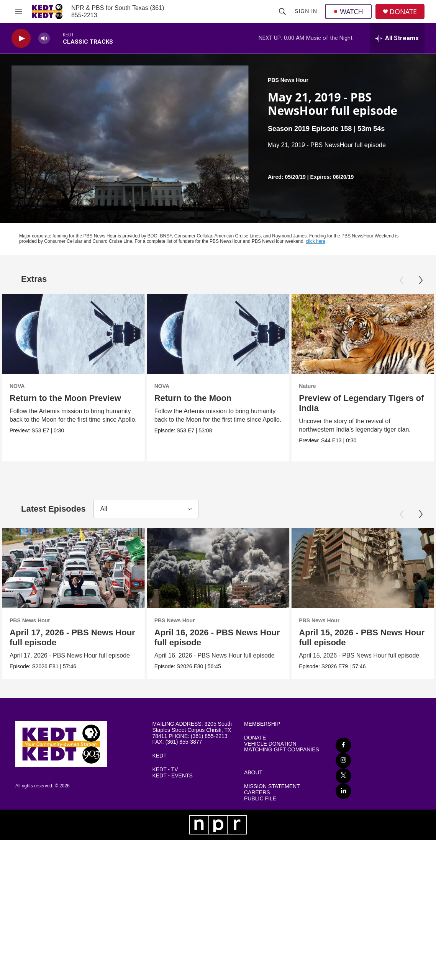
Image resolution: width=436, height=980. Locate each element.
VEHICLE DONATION (270, 744)
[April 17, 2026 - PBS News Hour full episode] (73, 568)
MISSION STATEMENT (272, 787)
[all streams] (397, 38)
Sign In (306, 11)
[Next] (421, 280)
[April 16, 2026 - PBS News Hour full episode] (253, 568)
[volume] (44, 38)
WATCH (348, 11)
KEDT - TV (165, 770)
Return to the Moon (195, 398)
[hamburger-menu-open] (19, 11)
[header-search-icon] (282, 11)
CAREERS (257, 793)
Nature (343, 386)
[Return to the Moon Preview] (73, 334)
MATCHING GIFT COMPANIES (282, 750)
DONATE (403, 12)
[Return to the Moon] (220, 334)
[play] (21, 38)
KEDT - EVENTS (172, 776)
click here (316, 241)
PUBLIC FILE (260, 799)
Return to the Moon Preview (65, 398)
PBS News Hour (288, 80)
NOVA (17, 386)
